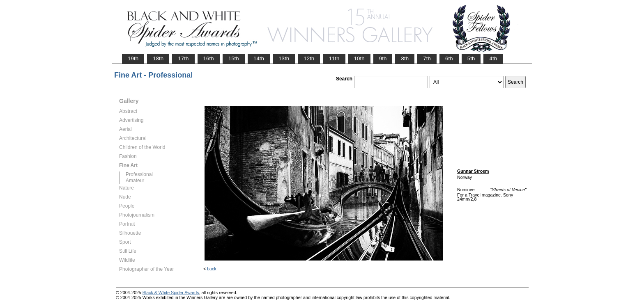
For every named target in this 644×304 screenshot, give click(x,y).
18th (158, 58)
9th (383, 58)
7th (427, 58)
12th (309, 58)
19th (133, 58)
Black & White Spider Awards (171, 293)
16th (209, 58)
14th (259, 58)
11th (334, 58)
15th (234, 58)
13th (284, 58)
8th (405, 58)
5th (471, 58)
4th (493, 58)
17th (183, 58)
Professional (139, 174)
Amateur (135, 181)
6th (449, 58)
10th (359, 58)
